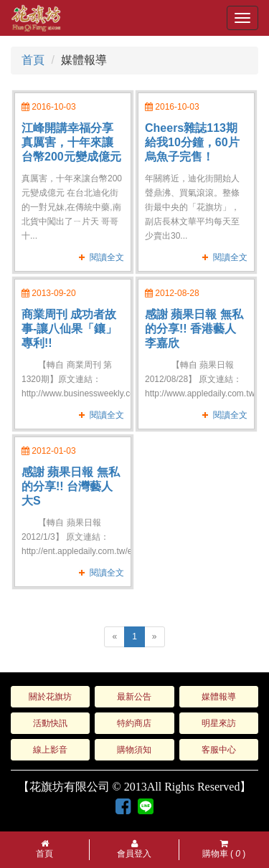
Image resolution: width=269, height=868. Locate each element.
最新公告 (134, 697)
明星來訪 (219, 723)
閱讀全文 (107, 257)
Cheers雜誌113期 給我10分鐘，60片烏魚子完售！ (192, 142)
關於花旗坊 (50, 697)
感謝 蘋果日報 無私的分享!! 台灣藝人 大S (71, 486)
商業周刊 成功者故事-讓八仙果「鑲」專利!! (69, 329)
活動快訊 (50, 723)
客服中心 (219, 750)
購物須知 (134, 750)
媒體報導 (219, 697)
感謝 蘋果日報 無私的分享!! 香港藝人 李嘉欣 (194, 329)
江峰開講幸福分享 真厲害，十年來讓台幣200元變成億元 (71, 142)
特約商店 (134, 723)
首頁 (33, 60)
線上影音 (50, 750)
